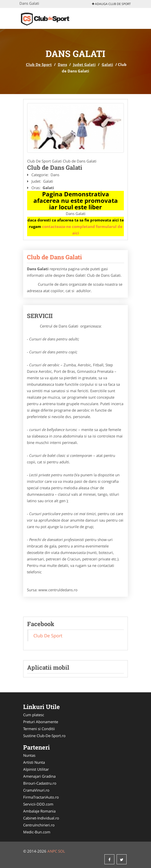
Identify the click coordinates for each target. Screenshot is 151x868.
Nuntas (29, 755)
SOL (62, 851)
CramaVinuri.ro (36, 790)
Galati (107, 64)
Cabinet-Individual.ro (41, 818)
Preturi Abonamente (41, 722)
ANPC (52, 851)
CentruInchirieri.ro (39, 825)
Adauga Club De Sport (111, 4)
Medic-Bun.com (37, 832)
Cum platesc (34, 715)
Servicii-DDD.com (38, 804)
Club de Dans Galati (54, 257)
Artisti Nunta (34, 762)
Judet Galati (84, 64)
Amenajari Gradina (39, 776)
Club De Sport (39, 64)
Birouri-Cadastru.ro (40, 783)
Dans (62, 64)
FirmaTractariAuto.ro (41, 797)
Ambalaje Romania (39, 811)
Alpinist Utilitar (36, 769)
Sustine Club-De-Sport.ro (44, 736)
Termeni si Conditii (39, 729)
